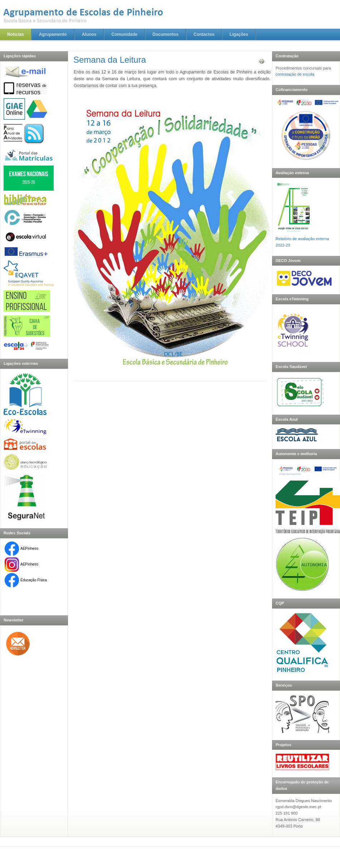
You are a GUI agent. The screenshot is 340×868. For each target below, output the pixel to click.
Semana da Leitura (110, 60)
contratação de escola (295, 74)
